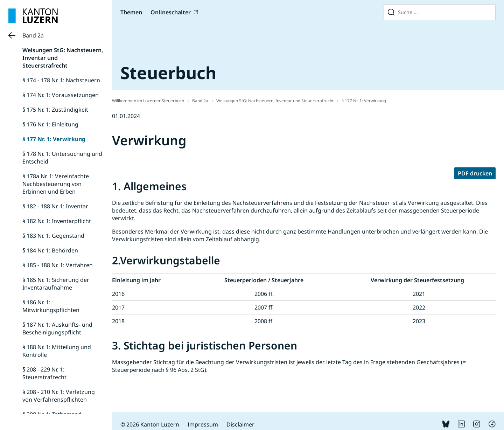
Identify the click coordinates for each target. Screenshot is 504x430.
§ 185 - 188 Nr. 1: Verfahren (58, 265)
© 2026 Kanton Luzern (150, 424)
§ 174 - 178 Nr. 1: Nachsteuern (61, 80)
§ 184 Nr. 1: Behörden (50, 250)
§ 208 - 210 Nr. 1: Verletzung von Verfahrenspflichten (59, 396)
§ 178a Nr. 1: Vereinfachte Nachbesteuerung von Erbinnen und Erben (56, 184)
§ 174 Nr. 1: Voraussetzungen (61, 95)
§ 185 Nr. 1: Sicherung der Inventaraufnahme (56, 284)
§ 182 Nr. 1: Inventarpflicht (57, 221)
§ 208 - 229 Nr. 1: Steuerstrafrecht (44, 373)
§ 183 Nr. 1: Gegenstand (53, 236)
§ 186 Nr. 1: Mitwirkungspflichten (51, 306)
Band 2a (33, 35)
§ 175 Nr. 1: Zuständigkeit (55, 110)
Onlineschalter (171, 12)
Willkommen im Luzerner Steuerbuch (148, 101)
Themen (131, 12)
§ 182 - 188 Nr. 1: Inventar (55, 206)
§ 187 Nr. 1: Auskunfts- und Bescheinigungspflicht (57, 328)
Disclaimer (240, 424)
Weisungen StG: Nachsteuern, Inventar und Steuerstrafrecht (275, 101)
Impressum (203, 424)
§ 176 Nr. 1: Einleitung (50, 124)
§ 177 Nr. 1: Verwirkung (54, 139)
